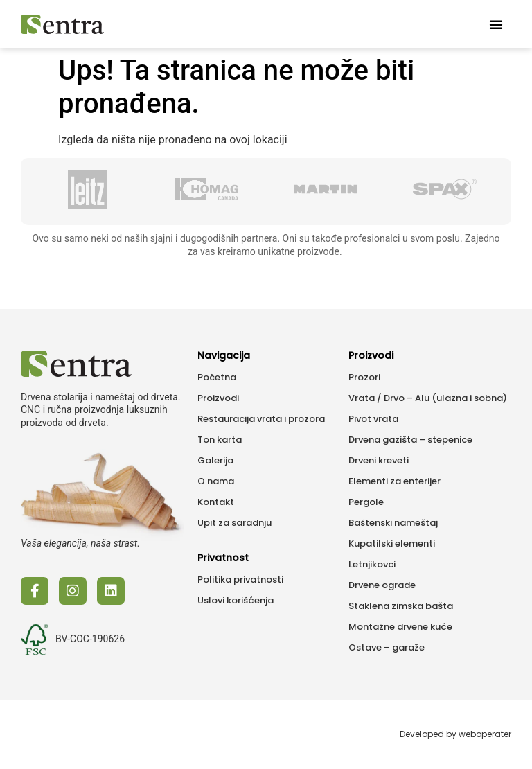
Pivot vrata (373, 419)
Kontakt (216, 502)
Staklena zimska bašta (401, 606)
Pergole (366, 502)
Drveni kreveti (379, 460)
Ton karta (220, 440)
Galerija (215, 460)
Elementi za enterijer (394, 481)
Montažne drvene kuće (400, 627)
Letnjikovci (372, 564)
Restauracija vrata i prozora (261, 419)
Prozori (364, 377)
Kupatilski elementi (392, 543)
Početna (217, 377)
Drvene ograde (382, 585)
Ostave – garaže (387, 647)
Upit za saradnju (234, 523)
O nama (216, 481)
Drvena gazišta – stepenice (410, 440)
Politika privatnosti (240, 580)
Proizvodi (218, 398)
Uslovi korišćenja (236, 600)
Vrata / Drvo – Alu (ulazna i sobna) (428, 398)
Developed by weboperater (455, 734)
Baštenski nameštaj (393, 523)
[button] (496, 24)
